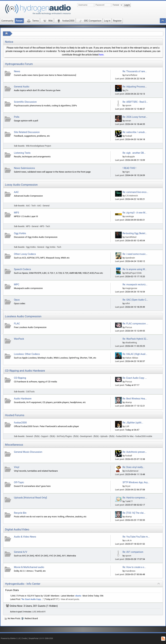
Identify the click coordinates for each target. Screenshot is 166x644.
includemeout (132, 471)
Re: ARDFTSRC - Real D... (135, 102)
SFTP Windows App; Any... (136, 482)
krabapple (130, 157)
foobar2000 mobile (144, 436)
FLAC (17, 324)
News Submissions (24, 168)
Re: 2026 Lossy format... (135, 117)
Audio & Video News (25, 537)
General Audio (22, 87)
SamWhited (131, 237)
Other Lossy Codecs (25, 254)
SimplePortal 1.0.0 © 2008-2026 (41, 638)
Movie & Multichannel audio (29, 567)
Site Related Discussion (27, 132)
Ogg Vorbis (20, 233)
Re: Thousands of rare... (135, 71)
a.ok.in (128, 540)
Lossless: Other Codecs (27, 354)
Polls (17, 117)
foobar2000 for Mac (125, 436)
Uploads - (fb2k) (107, 436)
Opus (17, 300)
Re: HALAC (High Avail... (135, 354)
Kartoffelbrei (131, 75)
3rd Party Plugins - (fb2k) (68, 436)
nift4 (127, 303)
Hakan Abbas (132, 358)
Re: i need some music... (135, 254)
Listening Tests (22, 153)
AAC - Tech (31, 206)
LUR (127, 426)
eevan (128, 121)
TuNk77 (129, 501)
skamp (128, 402)
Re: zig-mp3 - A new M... (135, 213)
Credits (24, 638)
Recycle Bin (20, 513)
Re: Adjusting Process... (135, 87)
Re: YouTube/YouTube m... (136, 537)
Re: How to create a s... (134, 567)
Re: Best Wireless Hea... (135, 399)
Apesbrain (130, 258)
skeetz (78, 596)
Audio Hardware (23, 399)
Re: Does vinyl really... (133, 467)
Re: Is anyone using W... (135, 269)
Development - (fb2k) (89, 436)
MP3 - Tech (45, 226)
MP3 (17, 213)
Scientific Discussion (25, 102)
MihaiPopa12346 (133, 273)
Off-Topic (19, 482)
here (101, 55)
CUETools (30, 392)
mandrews (130, 571)
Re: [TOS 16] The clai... (134, 513)
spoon (128, 105)
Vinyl (17, 467)
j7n (127, 90)
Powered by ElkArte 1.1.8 (10, 638)
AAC (16, 192)
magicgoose (131, 288)
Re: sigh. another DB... (134, 153)
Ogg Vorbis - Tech (53, 247)
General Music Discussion (28, 452)
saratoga (129, 216)
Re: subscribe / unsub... (135, 132)
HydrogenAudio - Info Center (23, 584)
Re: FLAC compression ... (135, 324)
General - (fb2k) (33, 436)
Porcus (129, 327)
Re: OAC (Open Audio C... (135, 300)
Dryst (128, 486)
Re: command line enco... (135, 192)
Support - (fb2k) (48, 436)
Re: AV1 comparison (133, 552)
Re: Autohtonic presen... (135, 452)
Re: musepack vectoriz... (135, 284)
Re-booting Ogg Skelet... (135, 233)
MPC (17, 284)
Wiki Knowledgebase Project (39, 146)
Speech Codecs (22, 269)
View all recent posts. (70, 599)
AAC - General (43, 206)
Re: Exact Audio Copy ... (135, 378)
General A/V (21, 552)
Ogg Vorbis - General (35, 247)
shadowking (131, 343)
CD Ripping (20, 378)
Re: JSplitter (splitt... (133, 423)
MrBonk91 (41, 612)
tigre (127, 172)
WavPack (19, 339)
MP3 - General (32, 226)
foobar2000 (20, 423)
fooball (129, 136)
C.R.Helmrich (132, 196)
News (17, 71)
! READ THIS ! (129, 168)
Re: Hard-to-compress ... (135, 498)
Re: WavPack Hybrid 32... (135, 339)
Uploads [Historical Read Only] (30, 498)
